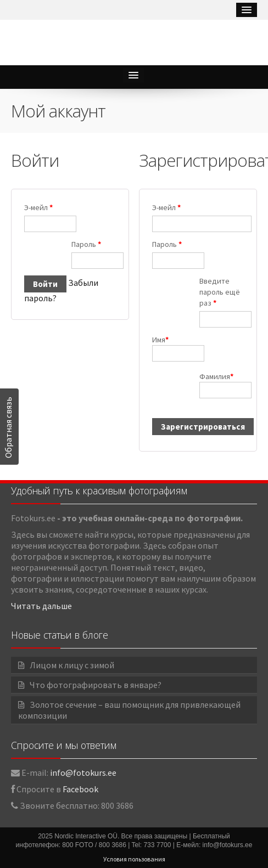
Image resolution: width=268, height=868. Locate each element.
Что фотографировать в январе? (96, 685)
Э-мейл (38, 207)
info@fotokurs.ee (83, 773)
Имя (174, 348)
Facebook (80, 789)
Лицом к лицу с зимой (72, 665)
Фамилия (222, 385)
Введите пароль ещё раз (220, 292)
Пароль (86, 244)
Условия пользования (134, 859)
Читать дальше (41, 606)
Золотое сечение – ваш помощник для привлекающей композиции (129, 710)
